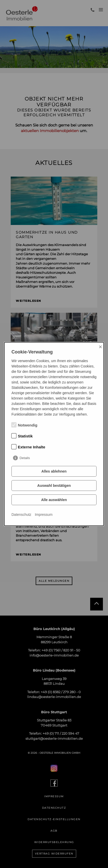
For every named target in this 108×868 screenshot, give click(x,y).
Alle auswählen (54, 500)
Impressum (44, 515)
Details (25, 458)
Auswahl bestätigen (54, 486)
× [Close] (100, 347)
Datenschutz (21, 515)
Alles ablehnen (54, 471)
